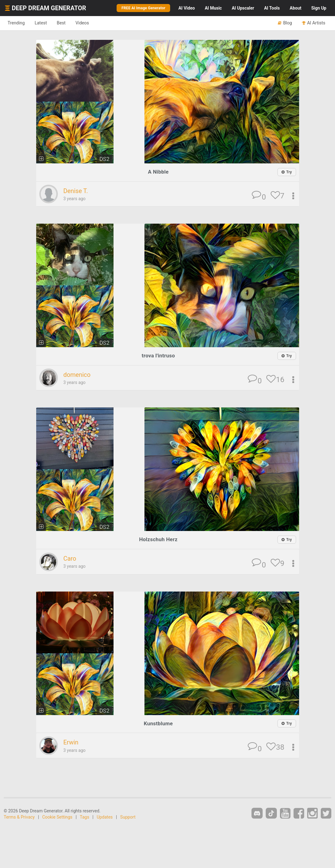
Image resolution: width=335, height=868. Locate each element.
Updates (105, 816)
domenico (78, 375)
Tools (272, 8)
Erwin (71, 742)
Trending (17, 23)
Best (66, 23)
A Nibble (158, 172)
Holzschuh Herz (158, 539)
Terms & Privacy (19, 816)
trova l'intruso (158, 355)
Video (187, 8)
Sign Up (319, 8)
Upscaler (243, 8)
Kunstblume (158, 723)
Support (128, 816)
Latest (44, 23)
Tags (84, 816)
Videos (89, 23)
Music (213, 8)
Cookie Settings (58, 816)
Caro (70, 558)
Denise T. (76, 191)
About (295, 8)
